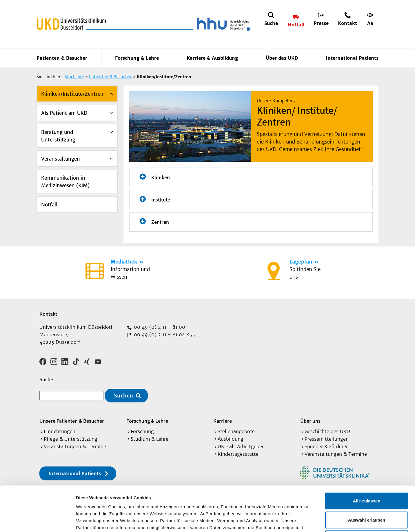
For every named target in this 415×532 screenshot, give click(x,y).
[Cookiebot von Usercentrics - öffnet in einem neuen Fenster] (38, 521)
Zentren (160, 222)
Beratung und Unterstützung (58, 136)
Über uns (310, 421)
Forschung (142, 431)
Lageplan (301, 262)
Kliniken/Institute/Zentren (72, 94)
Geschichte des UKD (327, 431)
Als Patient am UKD (64, 113)
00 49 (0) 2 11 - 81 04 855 (164, 335)
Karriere (223, 421)
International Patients (352, 58)
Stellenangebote (236, 431)
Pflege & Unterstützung (71, 439)
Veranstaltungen (61, 159)
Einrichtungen (60, 431)
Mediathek (124, 262)
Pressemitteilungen (327, 439)
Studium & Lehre (150, 439)
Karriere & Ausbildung (212, 58)
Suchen (123, 396)
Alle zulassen (366, 456)
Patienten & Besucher (62, 58)
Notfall (49, 205)
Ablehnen (367, 494)
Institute (161, 200)
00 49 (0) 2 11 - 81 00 (159, 327)
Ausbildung (231, 439)
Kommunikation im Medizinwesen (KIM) (65, 182)
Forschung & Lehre (137, 58)
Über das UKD (282, 58)
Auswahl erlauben (367, 475)
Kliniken (161, 177)
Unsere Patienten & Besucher (72, 421)
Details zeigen (308, 521)
